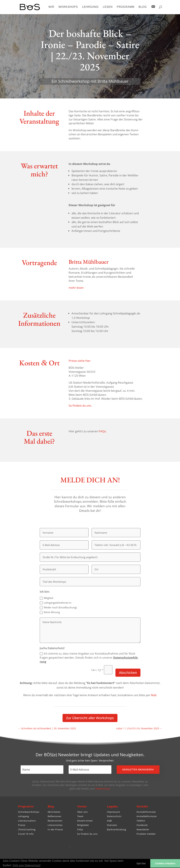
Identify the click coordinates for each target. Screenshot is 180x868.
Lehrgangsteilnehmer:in (56, 603)
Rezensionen (55, 821)
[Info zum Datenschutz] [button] (27, 865)
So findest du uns (87, 834)
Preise (22, 825)
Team (80, 816)
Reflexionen (55, 816)
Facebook (142, 825)
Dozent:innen (85, 821)
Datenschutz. (103, 789)
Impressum (113, 812)
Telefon (141, 821)
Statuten (112, 825)
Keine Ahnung (50, 612)
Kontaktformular (146, 812)
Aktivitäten (54, 812)
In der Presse (55, 829)
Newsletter (143, 829)
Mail (154, 695)
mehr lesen (76, 288)
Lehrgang (23, 816)
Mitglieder (83, 825)
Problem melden (146, 834)
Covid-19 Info (26, 834)
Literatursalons (27, 821)
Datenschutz (114, 816)
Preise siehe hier (80, 361)
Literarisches (55, 825)
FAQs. (103, 431)
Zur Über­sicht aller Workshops (90, 718)
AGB (109, 821)
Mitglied (46, 598)
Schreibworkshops (29, 812)
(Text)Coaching (27, 829)
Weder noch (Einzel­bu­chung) (58, 607)
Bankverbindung (117, 829)
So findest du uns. (80, 406)
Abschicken (128, 673)
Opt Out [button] (141, 863)
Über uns (82, 812)
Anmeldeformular (147, 816)
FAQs (80, 829)
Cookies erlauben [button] (165, 863)
